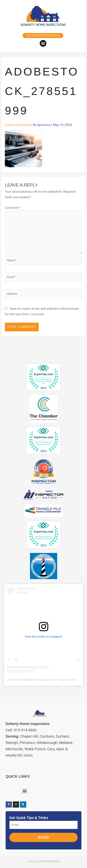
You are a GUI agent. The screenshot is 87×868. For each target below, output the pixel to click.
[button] (44, 43)
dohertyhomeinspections (40, 680)
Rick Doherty (14, 680)
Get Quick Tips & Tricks (29, 818)
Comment (13, 208)
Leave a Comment (18, 125)
